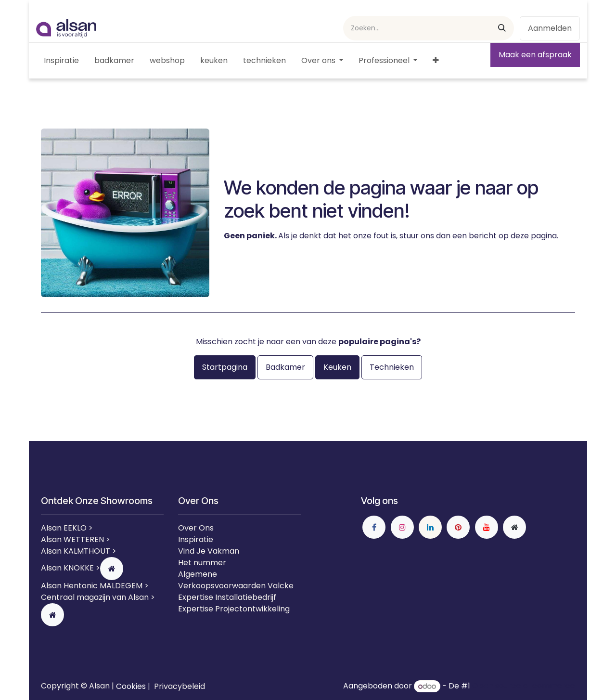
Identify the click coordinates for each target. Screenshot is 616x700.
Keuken (337, 367)
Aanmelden (550, 28)
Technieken (392, 367)
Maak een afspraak (535, 55)
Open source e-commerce (524, 686)
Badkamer (285, 367)
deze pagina (534, 236)
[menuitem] (61, 61)
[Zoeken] (502, 28)
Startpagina (225, 367)
